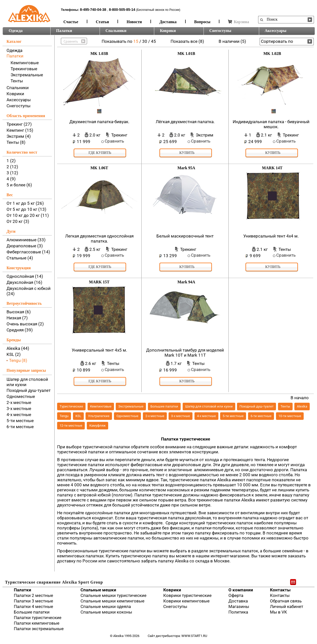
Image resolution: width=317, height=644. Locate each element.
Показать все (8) (187, 41)
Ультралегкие (99, 416)
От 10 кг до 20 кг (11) (28, 215)
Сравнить (114, 141)
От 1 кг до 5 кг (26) (25, 203)
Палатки (64, 31)
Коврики (168, 31)
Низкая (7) (17, 318)
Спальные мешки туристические (113, 595)
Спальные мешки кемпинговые (112, 601)
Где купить (100, 153)
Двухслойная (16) (24, 282)
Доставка (168, 22)
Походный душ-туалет (29, 390)
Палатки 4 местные (33, 606)
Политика (238, 612)
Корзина (239, 22)
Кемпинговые (25, 63)
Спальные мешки (98, 590)
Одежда (16, 31)
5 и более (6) (19, 185)
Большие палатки (164, 406)
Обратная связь (286, 601)
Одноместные (21, 396)
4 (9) (11, 179)
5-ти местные (20, 421)
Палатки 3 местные (33, 601)
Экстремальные (27, 75)
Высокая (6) (19, 312)
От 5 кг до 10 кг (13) (26, 209)
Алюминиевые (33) (26, 240)
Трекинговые (24, 69)
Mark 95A (186, 168)
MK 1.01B (186, 54)
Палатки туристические (38, 618)
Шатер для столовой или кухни (209, 406)
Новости (134, 22)
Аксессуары (275, 31)
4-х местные (19, 415)
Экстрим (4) (19, 136)
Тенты (17, 81)
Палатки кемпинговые (37, 623)
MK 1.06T (99, 168)
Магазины (239, 606)
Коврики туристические (187, 595)
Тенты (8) (16, 142)
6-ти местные (20, 427)
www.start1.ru (194, 636)
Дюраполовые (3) (25, 246)
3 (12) (12, 173)
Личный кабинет (287, 606)
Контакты (280, 590)
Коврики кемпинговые (186, 601)
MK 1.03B (99, 54)
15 (136, 41)
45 (153, 41)
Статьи (103, 22)
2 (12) (12, 167)
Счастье (71, 22)
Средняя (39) (20, 330)
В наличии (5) (232, 41)
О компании (241, 590)
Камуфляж (97, 426)
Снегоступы (220, 31)
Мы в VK (279, 612)
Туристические (71, 406)
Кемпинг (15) (20, 130)
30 (145, 41)
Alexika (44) (18, 348)
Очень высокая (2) (25, 324)
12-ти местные (71, 426)
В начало (300, 398)
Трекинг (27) (19, 124)
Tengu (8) (18, 360)
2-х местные (19, 402)
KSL (78, 416)
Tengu (64, 416)
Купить (187, 153)
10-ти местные (290, 416)
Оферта (236, 595)
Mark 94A (186, 282)
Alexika (302, 406)
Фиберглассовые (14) (28, 252)
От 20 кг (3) (18, 221)
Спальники (116, 31)
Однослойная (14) (25, 276)
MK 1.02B (272, 54)
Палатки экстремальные (39, 629)
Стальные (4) (20, 258)
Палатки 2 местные (33, 595)
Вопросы (202, 22)
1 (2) (11, 161)
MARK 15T (99, 282)
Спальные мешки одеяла (106, 606)
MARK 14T (272, 168)
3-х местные (19, 409)
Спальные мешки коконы (106, 612)
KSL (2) (14, 354)
